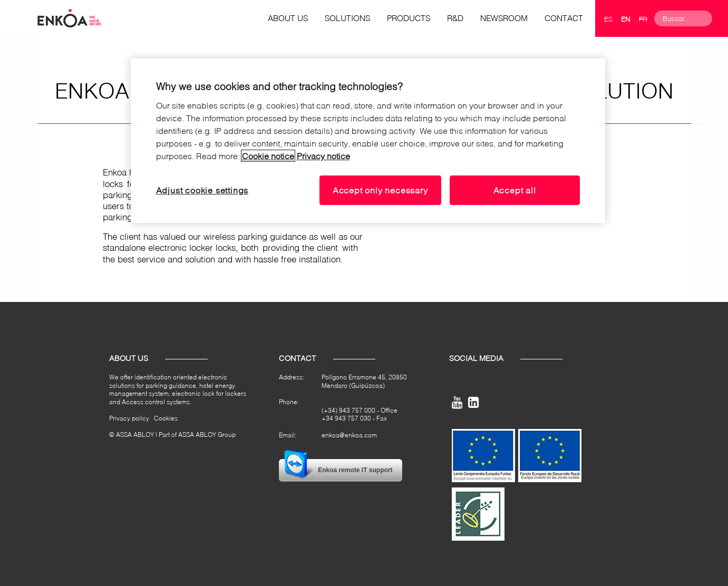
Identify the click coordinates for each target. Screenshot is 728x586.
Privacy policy (129, 418)
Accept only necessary (380, 190)
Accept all (515, 190)
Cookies (166, 418)
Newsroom (504, 18)
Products (409, 18)
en (626, 19)
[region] (368, 141)
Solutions (347, 18)
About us (288, 18)
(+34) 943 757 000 (348, 410)
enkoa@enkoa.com (349, 435)
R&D (455, 18)
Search (720, 18)
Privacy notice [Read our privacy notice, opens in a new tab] (323, 156)
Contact (564, 18)
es (608, 19)
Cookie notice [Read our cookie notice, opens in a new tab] (268, 156)
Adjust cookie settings (202, 190)
